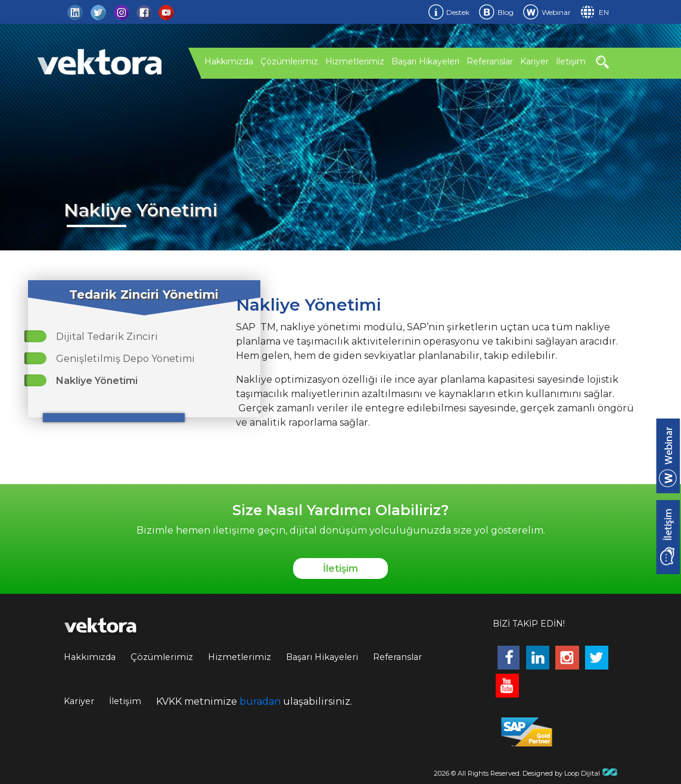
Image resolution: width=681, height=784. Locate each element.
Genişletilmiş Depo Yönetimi (125, 359)
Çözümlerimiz (289, 61)
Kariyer (534, 61)
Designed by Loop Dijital (570, 773)
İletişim (571, 61)
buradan (260, 701)
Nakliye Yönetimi (97, 381)
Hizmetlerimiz (355, 61)
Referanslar (490, 61)
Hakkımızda (229, 61)
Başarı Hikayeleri (425, 61)
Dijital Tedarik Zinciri (107, 337)
